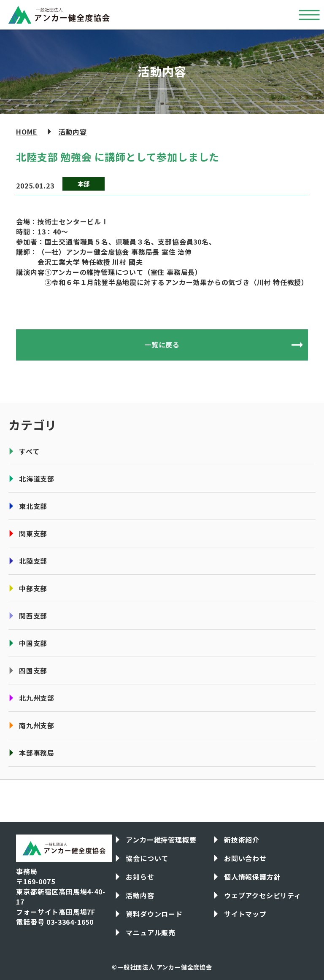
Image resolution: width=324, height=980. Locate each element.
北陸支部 (33, 561)
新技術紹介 (242, 840)
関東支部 (33, 533)
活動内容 (73, 132)
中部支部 (33, 588)
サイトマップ (245, 914)
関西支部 (33, 616)
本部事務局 (37, 753)
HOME (27, 132)
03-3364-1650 (70, 922)
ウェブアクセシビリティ (263, 895)
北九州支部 (37, 698)
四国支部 (33, 670)
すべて (29, 451)
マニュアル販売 (151, 932)
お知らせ (140, 877)
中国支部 (33, 643)
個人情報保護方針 (252, 877)
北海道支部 (37, 479)
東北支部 (33, 506)
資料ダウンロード (154, 914)
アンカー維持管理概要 (161, 840)
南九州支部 (37, 725)
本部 (84, 184)
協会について (147, 858)
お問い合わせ (245, 858)
